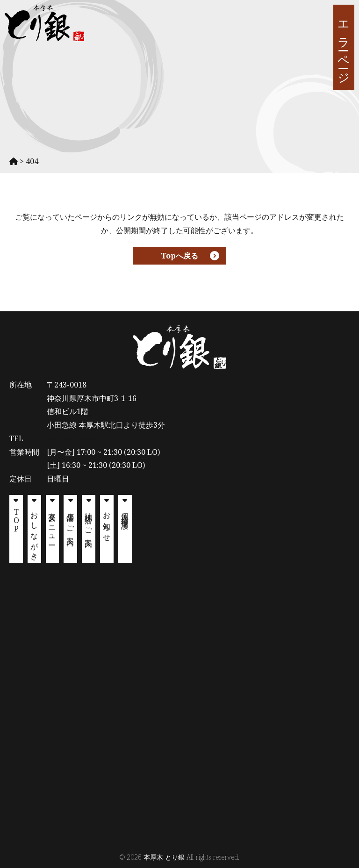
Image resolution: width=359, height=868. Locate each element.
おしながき (35, 532)
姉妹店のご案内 (89, 522)
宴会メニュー (52, 525)
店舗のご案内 (71, 521)
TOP (16, 519)
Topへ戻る (179, 256)
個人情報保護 (125, 512)
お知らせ (107, 523)
